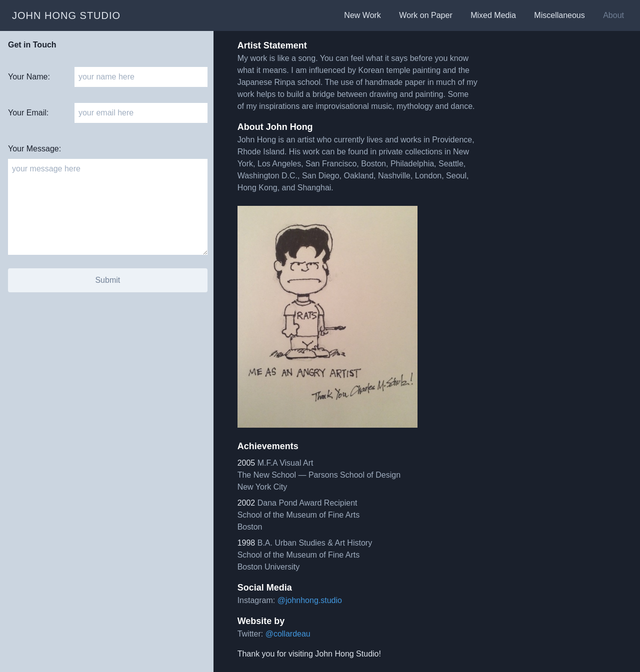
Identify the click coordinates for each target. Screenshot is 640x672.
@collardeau (288, 634)
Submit (107, 280)
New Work (363, 15)
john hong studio (66, 15)
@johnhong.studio (310, 600)
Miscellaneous (560, 15)
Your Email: (28, 113)
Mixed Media (494, 15)
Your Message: (34, 149)
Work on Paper (427, 15)
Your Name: (29, 77)
